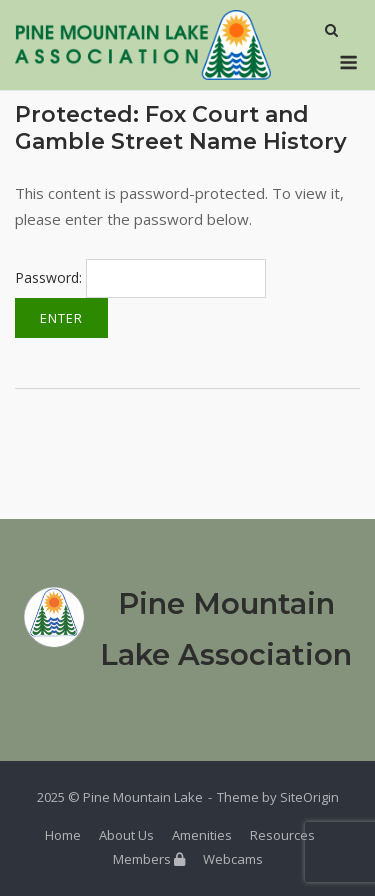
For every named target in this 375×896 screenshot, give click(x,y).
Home (63, 835)
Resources (282, 835)
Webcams (233, 859)
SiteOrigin (309, 797)
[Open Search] (331, 32)
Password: (140, 277)
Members (149, 859)
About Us (126, 835)
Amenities (202, 835)
